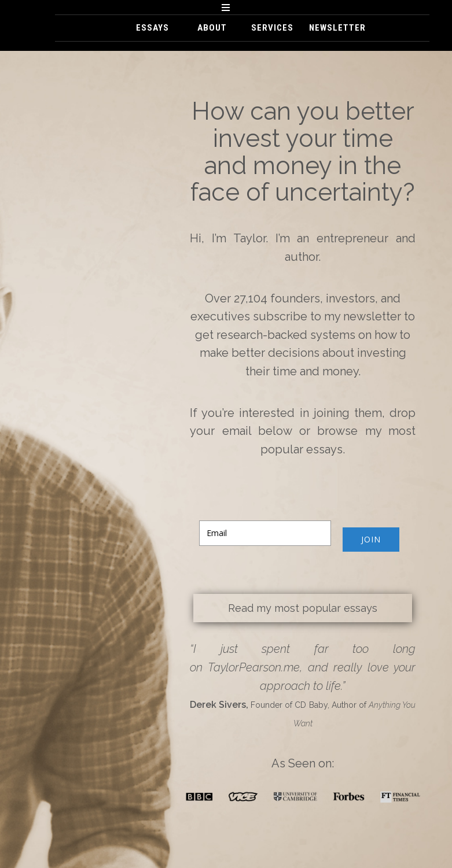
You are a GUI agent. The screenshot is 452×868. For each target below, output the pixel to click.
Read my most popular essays (303, 608)
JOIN (371, 539)
